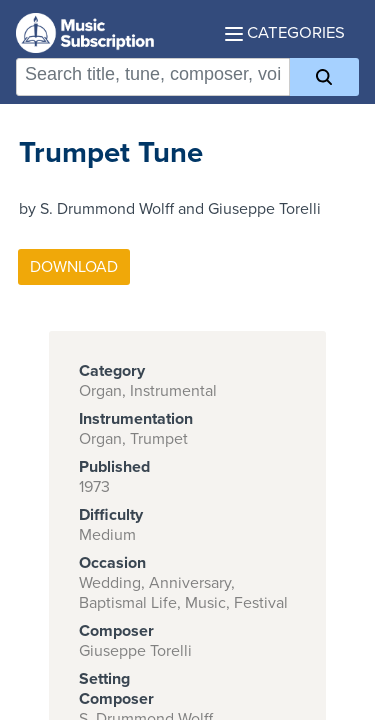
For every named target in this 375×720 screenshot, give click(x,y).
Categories (285, 33)
